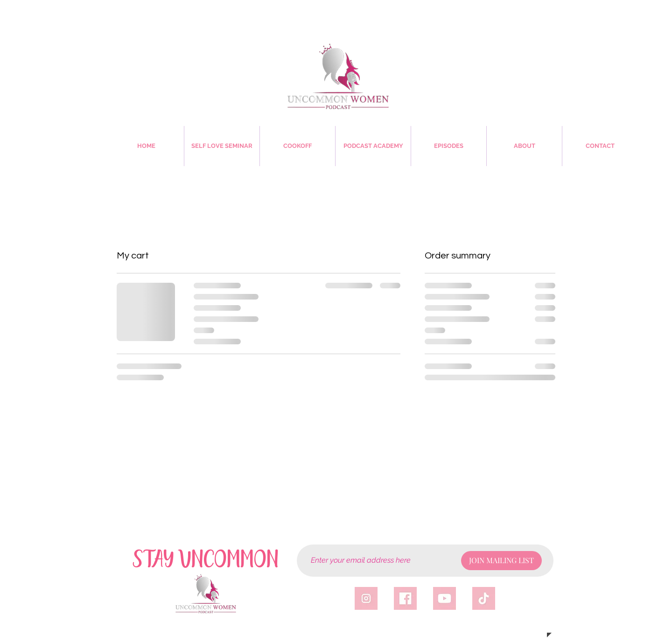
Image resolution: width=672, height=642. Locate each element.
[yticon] (444, 598)
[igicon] (366, 598)
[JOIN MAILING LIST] (501, 561)
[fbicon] (405, 598)
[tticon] (484, 598)
